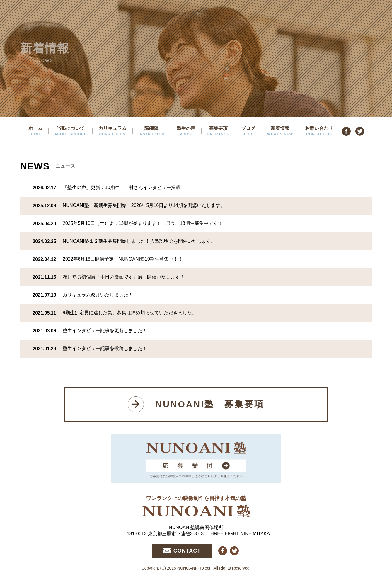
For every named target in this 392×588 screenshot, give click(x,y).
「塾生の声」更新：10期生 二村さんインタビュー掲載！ (124, 187)
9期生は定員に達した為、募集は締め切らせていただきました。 (130, 313)
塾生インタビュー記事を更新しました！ (105, 330)
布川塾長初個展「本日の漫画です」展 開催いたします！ (124, 277)
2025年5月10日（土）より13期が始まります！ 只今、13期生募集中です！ (143, 223)
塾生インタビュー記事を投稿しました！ (105, 348)
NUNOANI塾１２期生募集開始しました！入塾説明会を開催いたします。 (139, 241)
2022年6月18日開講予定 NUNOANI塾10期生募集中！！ (123, 259)
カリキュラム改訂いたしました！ (98, 295)
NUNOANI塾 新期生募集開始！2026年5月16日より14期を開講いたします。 (144, 205)
